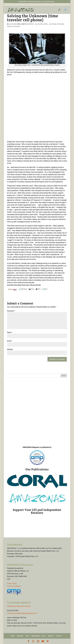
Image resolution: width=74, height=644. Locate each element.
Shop (27, 636)
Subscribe (20, 636)
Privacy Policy (12, 583)
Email (10, 341)
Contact (59, 636)
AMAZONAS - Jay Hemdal (34, 24)
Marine (9, 26)
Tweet (10, 289)
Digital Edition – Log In (38, 636)
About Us (51, 636)
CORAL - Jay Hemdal (50, 24)
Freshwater (61, 24)
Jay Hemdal (13, 24)
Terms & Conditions (14, 586)
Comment (11, 311)
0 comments (16, 26)
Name (10, 332)
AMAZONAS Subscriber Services (19, 606)
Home (13, 636)
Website (10, 349)
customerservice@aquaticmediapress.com (22, 613)
